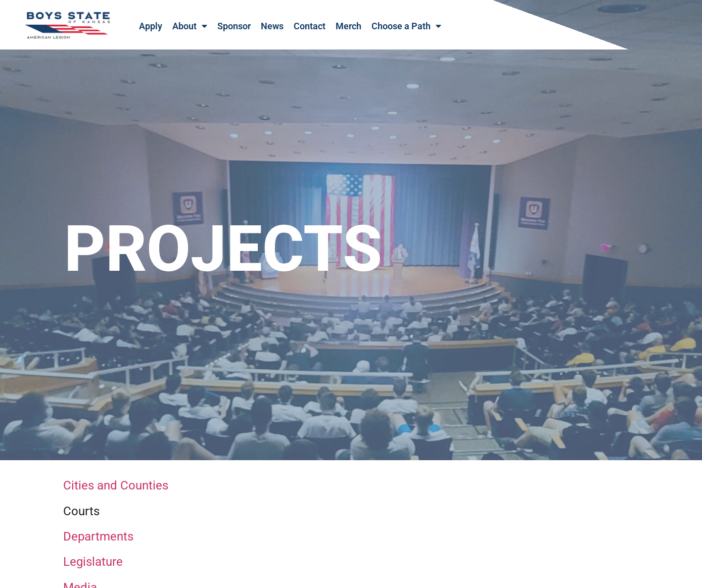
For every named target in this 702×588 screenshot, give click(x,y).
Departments (98, 545)
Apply (151, 26)
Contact (310, 26)
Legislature (93, 571)
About (190, 26)
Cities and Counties (116, 495)
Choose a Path (406, 26)
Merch (348, 26)
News (272, 26)
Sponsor (234, 26)
